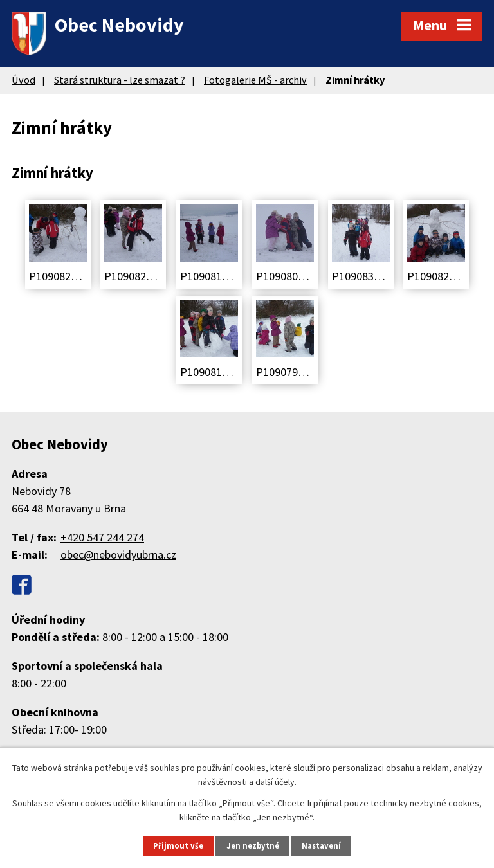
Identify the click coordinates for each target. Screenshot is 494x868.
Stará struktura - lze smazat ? (120, 80)
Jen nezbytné (253, 846)
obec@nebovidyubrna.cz (118, 555)
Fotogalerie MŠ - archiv (255, 80)
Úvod (23, 80)
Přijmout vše (178, 846)
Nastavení (321, 846)
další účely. (276, 782)
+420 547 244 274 (102, 537)
